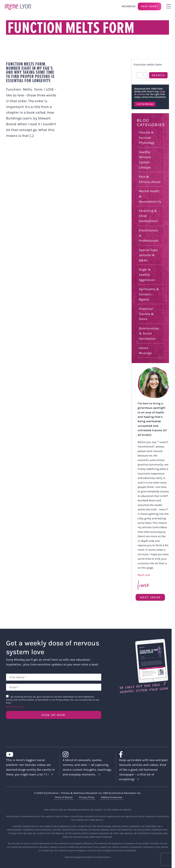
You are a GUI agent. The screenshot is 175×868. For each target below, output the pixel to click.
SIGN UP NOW (54, 715)
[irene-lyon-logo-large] (18, 4)
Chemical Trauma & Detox (146, 314)
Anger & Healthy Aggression (147, 275)
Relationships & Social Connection (149, 333)
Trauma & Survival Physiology (147, 137)
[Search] (142, 75)
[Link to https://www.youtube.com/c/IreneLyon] (29, 754)
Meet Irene (150, 597)
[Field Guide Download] (144, 641)
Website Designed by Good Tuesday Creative (87, 857)
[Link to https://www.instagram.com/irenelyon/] (86, 754)
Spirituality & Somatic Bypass (149, 294)
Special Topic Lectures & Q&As (148, 255)
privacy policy (15, 707)
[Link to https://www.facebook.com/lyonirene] (142, 754)
